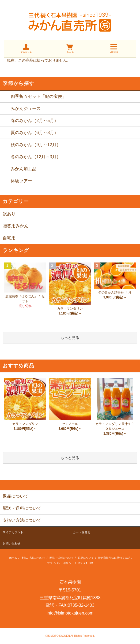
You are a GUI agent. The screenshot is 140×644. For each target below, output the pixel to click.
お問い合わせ (12, 543)
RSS (81, 563)
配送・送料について (62, 558)
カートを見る (82, 532)
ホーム (13, 558)
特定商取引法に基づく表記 (114, 558)
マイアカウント (13, 532)
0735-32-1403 (81, 605)
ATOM (89, 563)
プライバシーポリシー (60, 563)
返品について (86, 558)
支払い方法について (33, 558)
